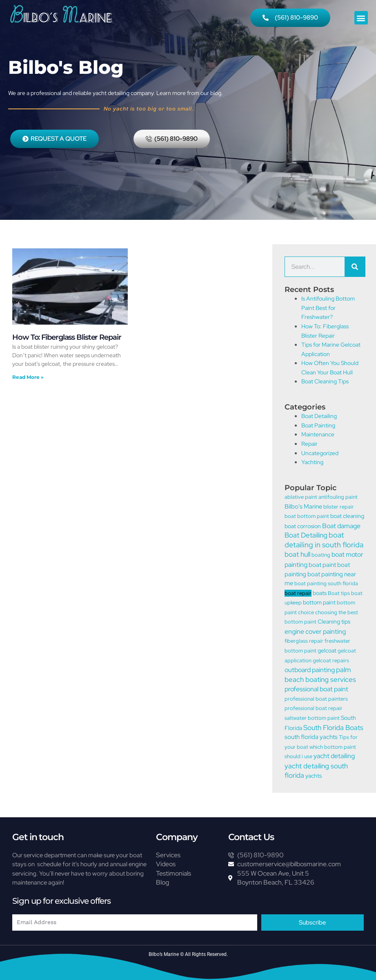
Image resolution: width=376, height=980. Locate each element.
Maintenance (318, 434)
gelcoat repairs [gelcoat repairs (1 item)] (331, 660)
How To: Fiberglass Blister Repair (67, 337)
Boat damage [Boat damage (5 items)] (341, 526)
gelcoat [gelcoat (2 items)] (327, 650)
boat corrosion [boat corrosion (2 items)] (303, 526)
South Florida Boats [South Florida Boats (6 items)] (333, 728)
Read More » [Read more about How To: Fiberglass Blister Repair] (28, 377)
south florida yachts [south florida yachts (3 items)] (311, 737)
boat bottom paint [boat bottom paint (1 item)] (307, 516)
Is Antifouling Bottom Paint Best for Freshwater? (328, 308)
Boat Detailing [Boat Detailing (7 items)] (306, 535)
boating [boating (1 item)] (321, 555)
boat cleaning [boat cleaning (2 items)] (347, 516)
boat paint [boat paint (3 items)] (322, 565)
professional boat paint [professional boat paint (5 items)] (316, 689)
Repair (309, 444)
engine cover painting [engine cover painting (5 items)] (315, 631)
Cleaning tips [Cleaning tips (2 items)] (334, 621)
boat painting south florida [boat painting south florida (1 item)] (326, 583)
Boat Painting (318, 425)
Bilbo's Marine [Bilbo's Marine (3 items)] (303, 507)
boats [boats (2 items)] (320, 593)
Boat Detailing (319, 416)
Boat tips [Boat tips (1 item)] (339, 593)
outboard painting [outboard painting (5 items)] (310, 670)
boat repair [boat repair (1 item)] (298, 593)
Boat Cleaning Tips (325, 381)
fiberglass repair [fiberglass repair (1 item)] (304, 641)
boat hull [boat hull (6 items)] (297, 554)
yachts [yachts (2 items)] (314, 775)
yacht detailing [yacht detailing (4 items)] (334, 756)
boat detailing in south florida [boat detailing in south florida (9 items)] (324, 540)
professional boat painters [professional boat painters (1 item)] (316, 699)
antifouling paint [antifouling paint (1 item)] (338, 497)
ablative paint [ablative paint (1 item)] (301, 497)
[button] (361, 18)
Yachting (312, 462)
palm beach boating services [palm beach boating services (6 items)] (320, 675)
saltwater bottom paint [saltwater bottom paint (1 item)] (312, 718)
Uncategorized (320, 453)
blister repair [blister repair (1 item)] (339, 507)
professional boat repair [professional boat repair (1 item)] (314, 708)
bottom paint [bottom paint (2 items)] (319, 602)
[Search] (355, 267)
